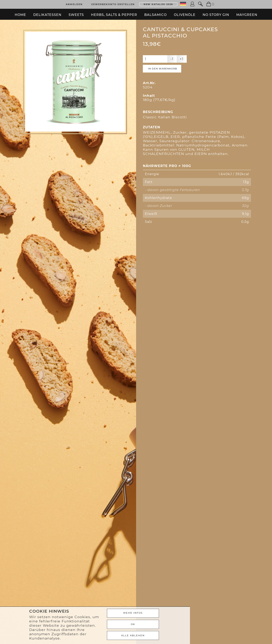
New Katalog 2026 (158, 4)
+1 (182, 69)
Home (20, 13)
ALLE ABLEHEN (199, 636)
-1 (172, 69)
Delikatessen (47, 13)
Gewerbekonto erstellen (113, 4)
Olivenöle (185, 13)
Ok (199, 626)
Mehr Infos (199, 615)
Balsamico (155, 13)
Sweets (76, 13)
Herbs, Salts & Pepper (114, 13)
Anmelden (74, 4)
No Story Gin (216, 13)
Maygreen (247, 13)
